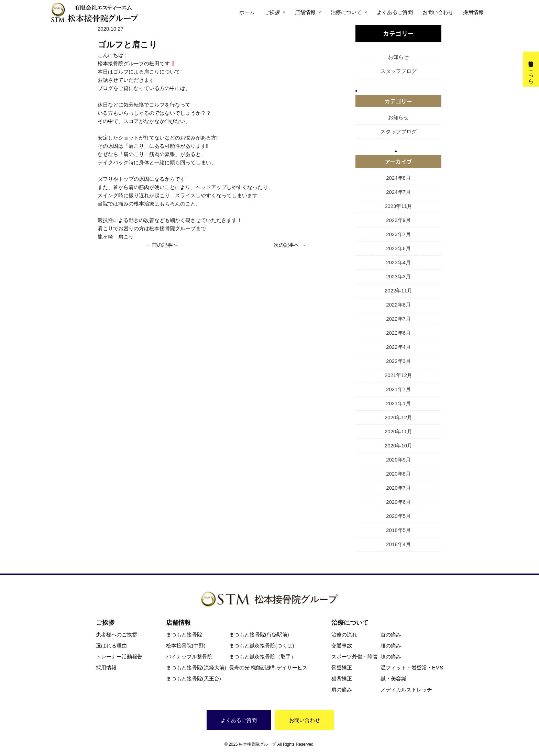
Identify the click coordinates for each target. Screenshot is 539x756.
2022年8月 (398, 305)
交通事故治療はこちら (531, 69)
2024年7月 (398, 192)
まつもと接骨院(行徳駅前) (259, 635)
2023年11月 (398, 206)
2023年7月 (398, 234)
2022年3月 (398, 361)
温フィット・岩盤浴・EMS (412, 668)
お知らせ (398, 57)
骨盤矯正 (342, 668)
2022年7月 (398, 319)
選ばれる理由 (111, 646)
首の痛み (391, 635)
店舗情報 (305, 12)
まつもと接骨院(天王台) (194, 679)
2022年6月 (398, 333)
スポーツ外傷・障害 (355, 657)
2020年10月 (398, 446)
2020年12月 (398, 417)
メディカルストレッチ (406, 690)
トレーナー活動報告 (119, 657)
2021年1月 (398, 403)
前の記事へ (165, 245)
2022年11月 (398, 291)
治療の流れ (344, 635)
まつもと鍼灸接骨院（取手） (262, 657)
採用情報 (473, 12)
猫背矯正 (342, 679)
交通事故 (342, 646)
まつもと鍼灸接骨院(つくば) (262, 646)
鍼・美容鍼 (393, 679)
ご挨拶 (272, 12)
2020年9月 (398, 460)
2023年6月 (398, 248)
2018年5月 (398, 530)
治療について (346, 12)
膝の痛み (391, 657)
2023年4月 (398, 262)
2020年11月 (398, 431)
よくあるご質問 (395, 12)
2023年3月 (398, 276)
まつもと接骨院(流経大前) (196, 668)
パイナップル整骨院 (189, 657)
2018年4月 (398, 544)
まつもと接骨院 (184, 635)
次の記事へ (287, 245)
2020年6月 (398, 502)
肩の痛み (342, 690)
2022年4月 (398, 347)
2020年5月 (398, 516)
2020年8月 (398, 474)
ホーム (247, 12)
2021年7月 (398, 389)
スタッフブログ (399, 71)
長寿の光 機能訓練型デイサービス (268, 668)
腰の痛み (391, 646)
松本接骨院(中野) (186, 646)
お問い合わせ (438, 12)
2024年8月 (398, 178)
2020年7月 (398, 488)
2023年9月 (398, 220)
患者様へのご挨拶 (117, 635)
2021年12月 (398, 375)
